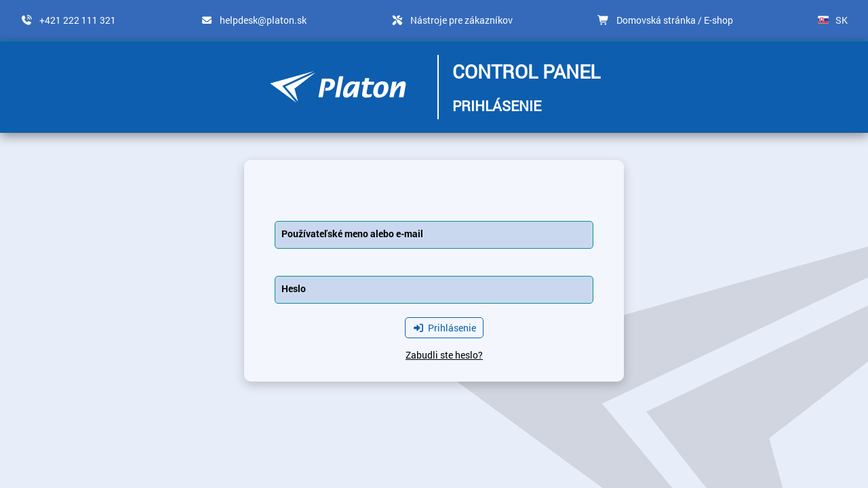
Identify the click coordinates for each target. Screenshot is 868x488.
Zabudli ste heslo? (444, 355)
